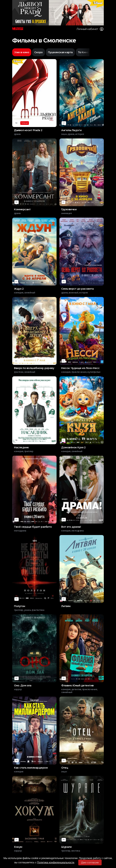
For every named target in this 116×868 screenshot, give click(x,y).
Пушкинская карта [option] (60, 52)
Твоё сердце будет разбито (33, 527)
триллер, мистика (71, 851)
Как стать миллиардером (31, 768)
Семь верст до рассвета (77, 289)
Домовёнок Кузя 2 (73, 447)
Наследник (21, 447)
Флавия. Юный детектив (77, 685)
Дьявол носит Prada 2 (28, 130)
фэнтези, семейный (25, 372)
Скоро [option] (39, 52)
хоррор (18, 689)
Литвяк (66, 606)
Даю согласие (90, 862)
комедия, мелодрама (72, 531)
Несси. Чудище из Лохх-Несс (80, 368)
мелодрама (20, 531)
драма (17, 134)
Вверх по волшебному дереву (34, 368)
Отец (65, 768)
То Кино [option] (83, 52)
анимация (66, 213)
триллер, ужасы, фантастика (29, 610)
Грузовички (69, 209)
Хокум (18, 847)
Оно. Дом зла (23, 685)
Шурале (66, 847)
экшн (64, 772)
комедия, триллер (24, 451)
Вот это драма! (71, 527)
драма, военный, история (75, 293)
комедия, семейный (25, 293)
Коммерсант (22, 209)
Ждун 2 (19, 289)
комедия (19, 772)
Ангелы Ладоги (71, 130)
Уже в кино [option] (22, 52)
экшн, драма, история (73, 134)
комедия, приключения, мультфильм (81, 372)
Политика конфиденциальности (56, 862)
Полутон (20, 606)
